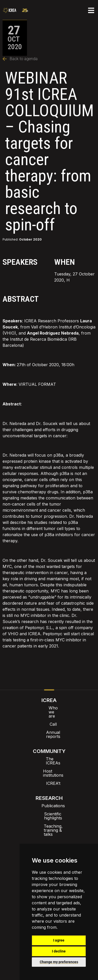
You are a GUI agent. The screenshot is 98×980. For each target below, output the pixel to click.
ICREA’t (49, 763)
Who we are (49, 708)
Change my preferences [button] (59, 962)
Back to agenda (20, 59)
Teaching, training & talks (49, 802)
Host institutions (49, 755)
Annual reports (49, 724)
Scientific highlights (49, 793)
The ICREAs (49, 747)
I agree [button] (59, 940)
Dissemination (49, 840)
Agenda (49, 832)
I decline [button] (59, 951)
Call (49, 716)
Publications (49, 785)
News (49, 824)
